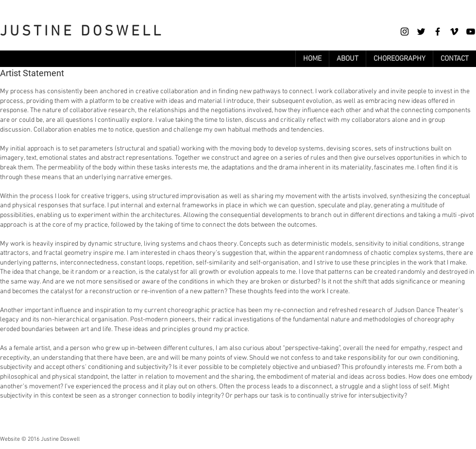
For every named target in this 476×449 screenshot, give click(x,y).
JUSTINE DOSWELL (82, 32)
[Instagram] (405, 32)
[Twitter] (421, 32)
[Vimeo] (454, 32)
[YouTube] (471, 32)
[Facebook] (438, 32)
